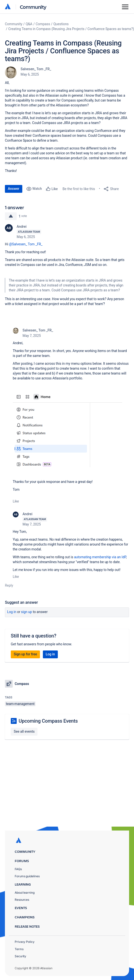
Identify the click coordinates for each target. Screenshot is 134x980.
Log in (12, 612)
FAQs (18, 869)
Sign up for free (25, 654)
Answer (14, 189)
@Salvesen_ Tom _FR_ (26, 244)
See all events (24, 731)
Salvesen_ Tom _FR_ (36, 69)
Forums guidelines (27, 876)
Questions (61, 24)
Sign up (27, 612)
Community (33, 7)
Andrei (22, 227)
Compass (43, 24)
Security (20, 956)
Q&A (29, 24)
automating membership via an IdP (100, 557)
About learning (25, 893)
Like (16, 501)
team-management (20, 704)
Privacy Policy (25, 942)
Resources (22, 900)
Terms (19, 949)
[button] (67, 429)
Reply (9, 585)
